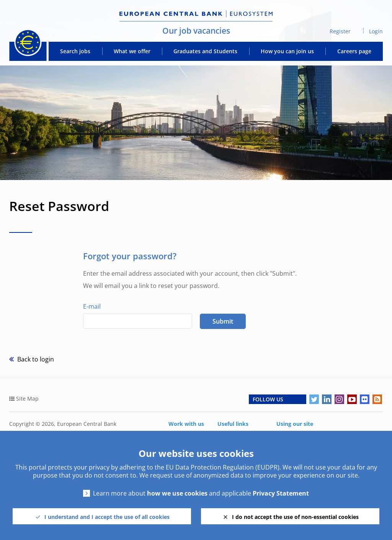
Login (376, 31)
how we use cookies (177, 493)
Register (340, 31)
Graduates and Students (205, 51)
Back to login (35, 359)
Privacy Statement (281, 493)
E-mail (92, 306)
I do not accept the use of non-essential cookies (295, 517)
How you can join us (287, 51)
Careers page (354, 51)
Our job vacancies (196, 31)
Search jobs (75, 51)
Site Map (27, 398)
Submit (223, 321)
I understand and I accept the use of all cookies (107, 517)
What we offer (132, 51)
